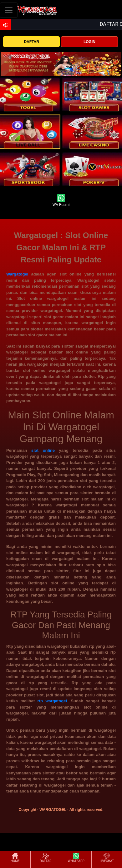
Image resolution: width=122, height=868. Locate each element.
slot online (43, 450)
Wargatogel (17, 274)
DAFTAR (31, 42)
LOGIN (89, 42)
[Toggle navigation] (9, 10)
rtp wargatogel (52, 701)
